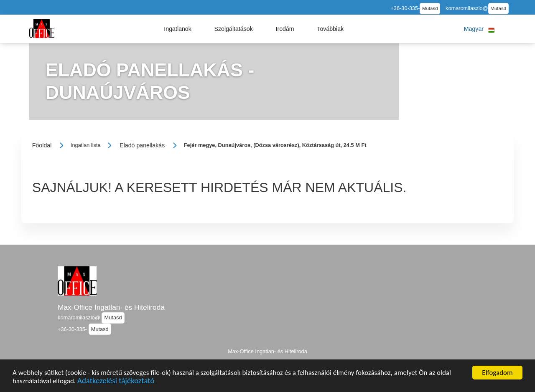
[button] (178, 29)
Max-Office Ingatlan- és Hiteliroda (111, 307)
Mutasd (430, 8)
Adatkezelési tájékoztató (116, 383)
